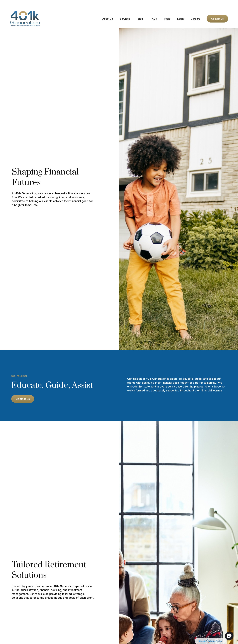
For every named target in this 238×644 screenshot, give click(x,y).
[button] (108, 10)
